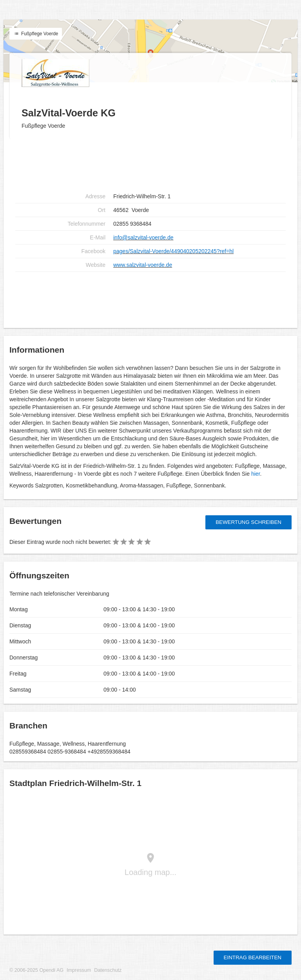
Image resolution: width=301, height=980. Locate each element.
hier (256, 474)
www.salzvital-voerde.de (143, 265)
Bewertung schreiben (248, 522)
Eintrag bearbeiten (253, 957)
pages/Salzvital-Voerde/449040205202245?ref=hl (173, 251)
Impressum (79, 970)
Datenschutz (108, 970)
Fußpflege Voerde (36, 34)
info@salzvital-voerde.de (143, 237)
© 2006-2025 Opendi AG (36, 970)
